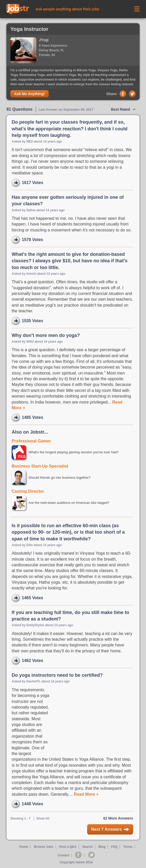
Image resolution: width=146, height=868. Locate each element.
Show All (43, 818)
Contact (63, 855)
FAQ (114, 847)
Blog (102, 847)
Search (87, 847)
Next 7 (110, 829)
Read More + (86, 794)
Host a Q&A (68, 847)
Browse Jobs (44, 847)
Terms (128, 847)
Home (24, 847)
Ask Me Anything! (30, 94)
